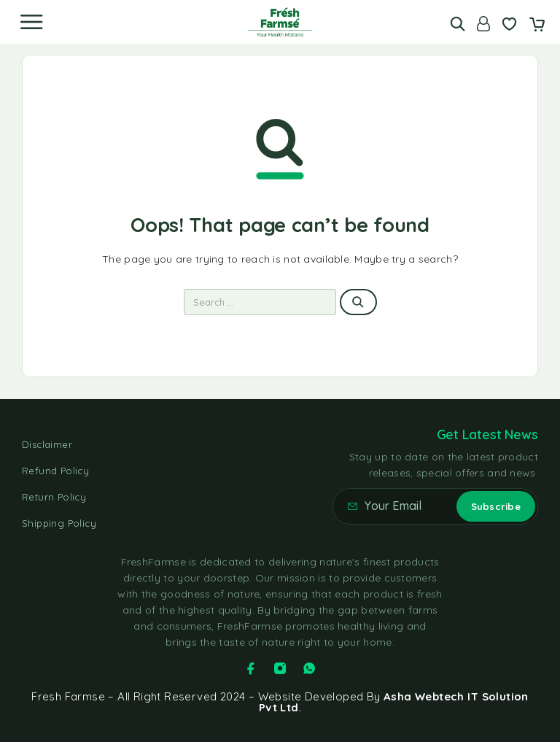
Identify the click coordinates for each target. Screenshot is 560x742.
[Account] (483, 24)
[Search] (458, 24)
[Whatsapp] (309, 668)
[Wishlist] (509, 26)
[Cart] (537, 26)
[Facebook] (251, 668)
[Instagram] (280, 668)
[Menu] (31, 22)
